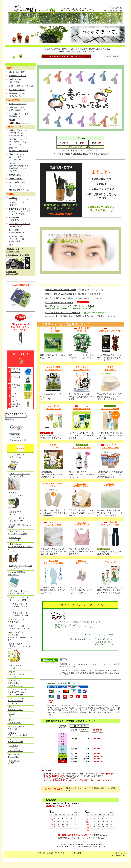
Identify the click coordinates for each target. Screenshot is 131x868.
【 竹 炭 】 (56, 298)
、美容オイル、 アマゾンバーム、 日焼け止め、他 (19, 133)
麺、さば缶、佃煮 (17, 72)
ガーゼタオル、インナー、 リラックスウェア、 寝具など (21, 202)
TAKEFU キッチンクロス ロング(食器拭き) (63, 313)
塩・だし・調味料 (17, 90)
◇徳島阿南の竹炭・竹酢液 (18, 255)
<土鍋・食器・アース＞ (19, 123)
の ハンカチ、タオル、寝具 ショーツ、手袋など (20, 211)
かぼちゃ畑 (16, 377)
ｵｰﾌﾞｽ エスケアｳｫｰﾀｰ (110, 409)
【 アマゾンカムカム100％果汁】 (65, 294)
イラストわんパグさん (118, 855)
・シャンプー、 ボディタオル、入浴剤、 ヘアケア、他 (20, 142)
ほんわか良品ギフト (21, 285)
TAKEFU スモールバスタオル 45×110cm (16, 674)
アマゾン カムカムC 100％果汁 (15, 404)
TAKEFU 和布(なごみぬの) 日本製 (60, 303)
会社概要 (77, 853)
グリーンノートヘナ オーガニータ (61, 290)
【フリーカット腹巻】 (17, 600)
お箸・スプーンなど (18, 104)
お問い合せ (51, 800)
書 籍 (11, 245)
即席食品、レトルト (18, 76)
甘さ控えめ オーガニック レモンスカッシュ (15, 748)
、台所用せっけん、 (20, 155)
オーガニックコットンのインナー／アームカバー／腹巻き (70, 306)
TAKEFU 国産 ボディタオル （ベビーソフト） (15, 683)
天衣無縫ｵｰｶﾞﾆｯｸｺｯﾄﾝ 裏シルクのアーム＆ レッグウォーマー (17, 692)
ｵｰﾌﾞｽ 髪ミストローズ (82, 448)
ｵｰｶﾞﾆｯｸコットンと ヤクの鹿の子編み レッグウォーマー (16, 701)
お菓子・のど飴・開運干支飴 (22, 86)
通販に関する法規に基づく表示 (51, 853)
